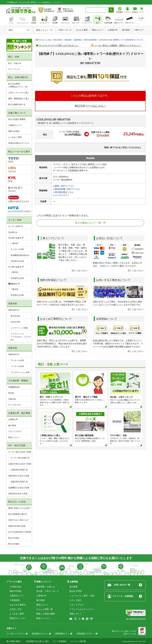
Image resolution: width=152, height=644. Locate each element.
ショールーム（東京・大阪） (83, 596)
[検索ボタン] (111, 10)
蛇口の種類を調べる (17, 104)
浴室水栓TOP (14, 310)
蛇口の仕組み (14, 538)
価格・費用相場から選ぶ (19, 99)
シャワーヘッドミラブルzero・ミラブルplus (21, 337)
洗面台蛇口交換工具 (19, 482)
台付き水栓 (15, 322)
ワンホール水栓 (17, 360)
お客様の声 (13, 419)
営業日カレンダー (18, 618)
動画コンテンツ (44, 618)
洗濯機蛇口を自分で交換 (19, 488)
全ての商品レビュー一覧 (88, 223)
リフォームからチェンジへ (82, 609)
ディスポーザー (15, 405)
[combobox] (97, 10)
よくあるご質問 (15, 137)
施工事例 (12, 425)
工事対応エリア (15, 125)
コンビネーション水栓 (20, 372)
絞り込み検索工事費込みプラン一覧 (18, 85)
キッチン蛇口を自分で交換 (20, 452)
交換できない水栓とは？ (19, 520)
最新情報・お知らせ (46, 587)
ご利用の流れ (16, 587)
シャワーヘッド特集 (19, 328)
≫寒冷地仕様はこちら (63, 192)
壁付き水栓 (15, 316)
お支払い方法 (16, 609)
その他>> (141, 19)
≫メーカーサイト (61, 195)
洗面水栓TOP (14, 354)
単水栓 (11, 393)
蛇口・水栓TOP (15, 63)
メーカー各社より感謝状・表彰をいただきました (117, 45)
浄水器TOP (13, 232)
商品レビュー (14, 437)
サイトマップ (14, 69)
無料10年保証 (14, 131)
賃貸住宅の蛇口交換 (17, 526)
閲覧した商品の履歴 (46, 614)
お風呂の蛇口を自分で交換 (20, 464)
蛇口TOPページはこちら (89, 106)
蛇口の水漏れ (14, 544)
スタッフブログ (15, 431)
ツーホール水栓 (17, 366)
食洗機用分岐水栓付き (20, 255)
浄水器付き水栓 (17, 261)
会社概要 (73, 587)
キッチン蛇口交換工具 (20, 458)
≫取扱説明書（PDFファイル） (67, 189)
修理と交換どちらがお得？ (20, 508)
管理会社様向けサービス (19, 143)
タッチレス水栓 (17, 249)
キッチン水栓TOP (16, 226)
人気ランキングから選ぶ (19, 93)
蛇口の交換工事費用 (17, 119)
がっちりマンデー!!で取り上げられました (58, 45)
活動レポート (75, 614)
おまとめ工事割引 (18, 605)
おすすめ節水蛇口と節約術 (20, 532)
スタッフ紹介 (75, 600)
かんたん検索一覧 (45, 609)
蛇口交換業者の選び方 (18, 514)
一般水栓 (14, 243)
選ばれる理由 (75, 591)
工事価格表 (15, 600)
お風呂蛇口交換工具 (19, 470)
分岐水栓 (12, 399)
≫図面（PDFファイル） (64, 186)
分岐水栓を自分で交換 (18, 494)
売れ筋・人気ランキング (48, 591)
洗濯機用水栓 (14, 387)
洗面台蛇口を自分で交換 (19, 476)
